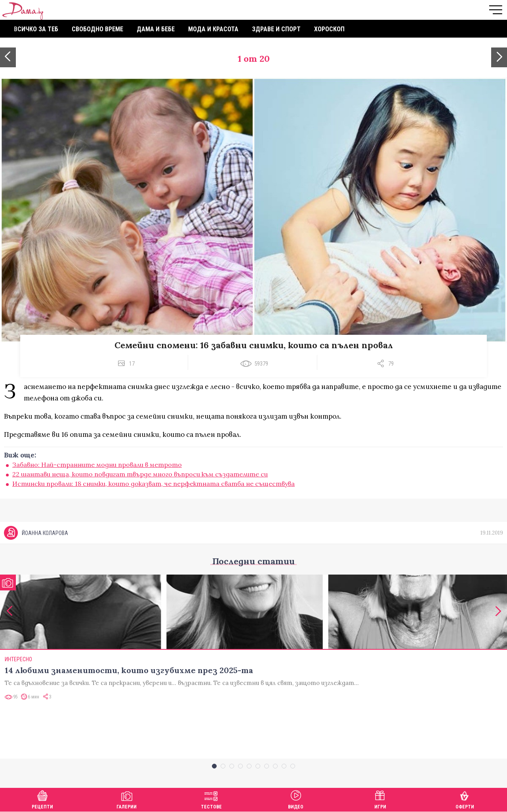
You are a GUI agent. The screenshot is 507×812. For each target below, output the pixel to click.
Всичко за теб (36, 29)
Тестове (211, 799)
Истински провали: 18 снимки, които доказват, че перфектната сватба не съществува (153, 484)
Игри (380, 799)
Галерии (127, 799)
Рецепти (42, 799)
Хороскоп (329, 29)
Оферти (465, 799)
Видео (296, 799)
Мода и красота (213, 29)
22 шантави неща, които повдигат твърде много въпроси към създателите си (140, 474)
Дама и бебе (156, 29)
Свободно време (97, 29)
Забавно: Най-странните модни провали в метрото (97, 465)
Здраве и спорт (276, 29)
